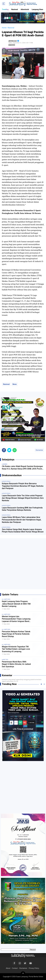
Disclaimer (23, 968)
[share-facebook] (4, 450)
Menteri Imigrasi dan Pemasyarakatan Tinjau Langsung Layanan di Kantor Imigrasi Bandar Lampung (16, 619)
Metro (6, 660)
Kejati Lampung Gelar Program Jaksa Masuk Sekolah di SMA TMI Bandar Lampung (16, 604)
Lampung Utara (37, 9)
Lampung (7, 599)
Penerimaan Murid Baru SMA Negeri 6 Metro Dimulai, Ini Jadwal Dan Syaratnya (16, 664)
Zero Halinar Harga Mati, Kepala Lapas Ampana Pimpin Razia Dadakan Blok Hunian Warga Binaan (23, 531)
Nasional (15, 9)
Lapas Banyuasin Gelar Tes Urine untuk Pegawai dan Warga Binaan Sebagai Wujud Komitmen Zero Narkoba (23, 498)
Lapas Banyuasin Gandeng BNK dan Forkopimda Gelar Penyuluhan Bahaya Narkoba (22, 509)
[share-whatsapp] (15, 450)
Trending (5, 9)
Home (4, 28)
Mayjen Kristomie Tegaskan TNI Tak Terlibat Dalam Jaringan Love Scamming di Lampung (16, 649)
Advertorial (25, 9)
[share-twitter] (9, 450)
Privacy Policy (34, 968)
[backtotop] (23, 974)
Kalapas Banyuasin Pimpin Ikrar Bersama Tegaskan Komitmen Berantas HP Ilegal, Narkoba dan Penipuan (23, 486)
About (8, 968)
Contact (15, 968)
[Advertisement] (23, 565)
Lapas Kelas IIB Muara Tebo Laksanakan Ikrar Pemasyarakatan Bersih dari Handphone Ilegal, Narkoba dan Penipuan (22, 520)
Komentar (39, 450)
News (15, 384)
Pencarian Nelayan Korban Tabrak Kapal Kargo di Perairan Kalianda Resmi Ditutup (16, 634)
